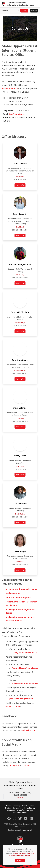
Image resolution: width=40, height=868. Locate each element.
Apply (24, 11)
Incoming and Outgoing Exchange (21, 589)
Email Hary (20, 275)
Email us (20, 798)
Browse (5, 11)
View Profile (20, 185)
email (30, 830)
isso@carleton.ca (17, 114)
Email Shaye (20, 418)
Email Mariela (20, 514)
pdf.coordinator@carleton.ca (25, 683)
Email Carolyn (20, 323)
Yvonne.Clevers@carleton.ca (25, 668)
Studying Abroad (13, 593)
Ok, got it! (20, 860)
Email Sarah (20, 227)
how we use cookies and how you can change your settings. (21, 854)
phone (22, 830)
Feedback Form (28, 730)
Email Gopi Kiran (20, 370)
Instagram (14, 765)
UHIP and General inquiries (18, 597)
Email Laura (20, 177)
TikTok (27, 765)
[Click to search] (18, 11)
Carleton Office (13, 706)
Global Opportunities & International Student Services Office (20, 4)
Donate (34, 11)
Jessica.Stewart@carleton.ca (22, 699)
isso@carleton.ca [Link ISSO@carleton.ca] (10, 88)
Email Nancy (20, 466)
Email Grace (20, 562)
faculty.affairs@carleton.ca (24, 653)
